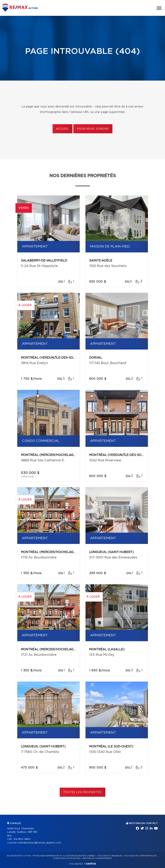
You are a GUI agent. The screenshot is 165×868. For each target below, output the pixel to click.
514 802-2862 (22, 839)
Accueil (62, 129)
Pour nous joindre (93, 129)
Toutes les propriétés (82, 792)
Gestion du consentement (97, 858)
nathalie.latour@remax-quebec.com (39, 843)
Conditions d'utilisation (67, 858)
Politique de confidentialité (140, 856)
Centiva (90, 864)
